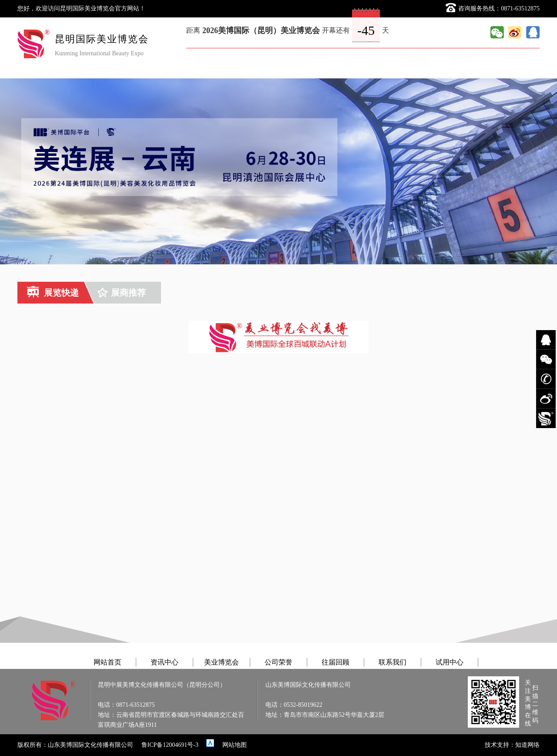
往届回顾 (413, 57)
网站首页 (211, 57)
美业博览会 (312, 57)
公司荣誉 (363, 57)
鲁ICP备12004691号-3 (170, 745)
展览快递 (53, 293)
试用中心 (514, 57)
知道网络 (527, 745)
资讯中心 (262, 57)
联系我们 (464, 57)
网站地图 (235, 745)
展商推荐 (122, 293)
